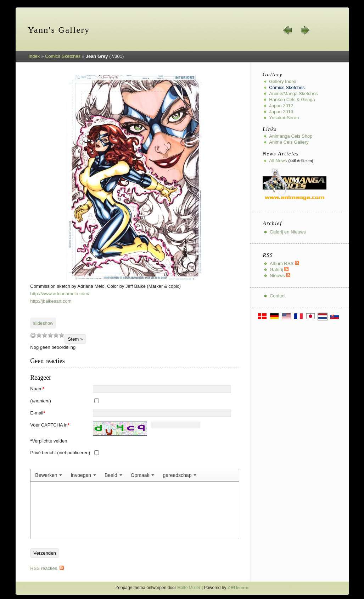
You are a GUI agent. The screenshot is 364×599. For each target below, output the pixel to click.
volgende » (305, 30)
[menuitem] (49, 475)
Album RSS (284, 263)
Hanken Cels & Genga (292, 100)
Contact (278, 296)
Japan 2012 (281, 106)
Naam (37, 389)
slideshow (43, 323)
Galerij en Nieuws (288, 232)
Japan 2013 (281, 112)
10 (62, 335)
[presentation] (49, 475)
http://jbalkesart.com (51, 301)
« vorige (288, 30)
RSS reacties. (47, 568)
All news (278, 161)
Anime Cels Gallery (289, 142)
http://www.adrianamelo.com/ (60, 294)
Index (34, 56)
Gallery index (283, 81)
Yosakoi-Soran (284, 118)
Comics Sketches (63, 56)
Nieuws (280, 276)
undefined (33, 335)
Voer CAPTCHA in (50, 425)
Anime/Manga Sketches (293, 94)
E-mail (38, 413)
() (41, 401)
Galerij (279, 270)
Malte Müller (189, 588)
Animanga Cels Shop (291, 136)
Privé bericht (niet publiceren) (60, 453)
